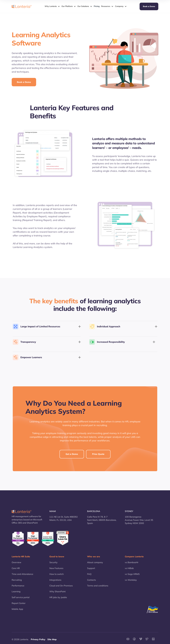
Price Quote (98, 454)
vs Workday (131, 581)
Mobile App (17, 610)
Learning (16, 593)
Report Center (19, 605)
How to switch (57, 575)
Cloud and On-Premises (61, 587)
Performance (18, 587)
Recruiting (17, 581)
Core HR (16, 569)
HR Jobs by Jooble (58, 599)
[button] (52, 6)
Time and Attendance (22, 575)
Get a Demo (72, 454)
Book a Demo (149, 6)
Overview (16, 564)
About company (95, 564)
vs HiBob (129, 569)
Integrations (55, 581)
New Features (56, 569)
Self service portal (21, 599)
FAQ (89, 575)
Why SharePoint (58, 593)
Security (53, 564)
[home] (22, 6)
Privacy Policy (38, 639)
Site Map (52, 639)
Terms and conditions (98, 587)
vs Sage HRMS (132, 575)
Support (91, 569)
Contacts (92, 581)
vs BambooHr (132, 564)
